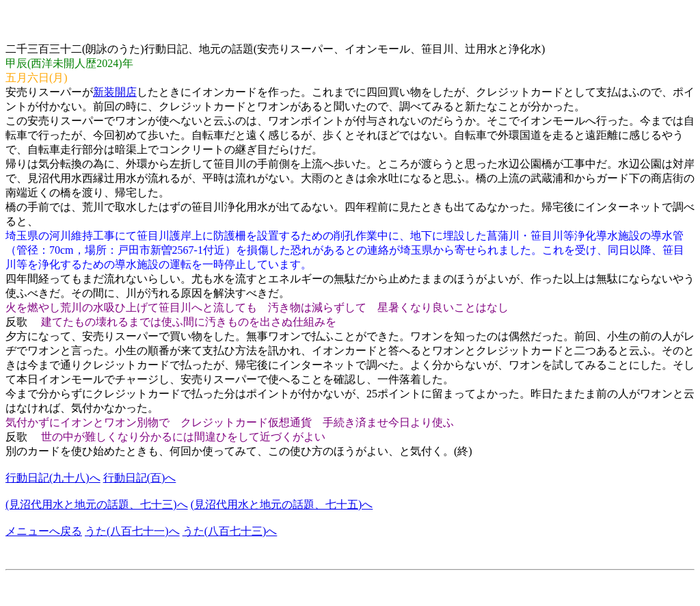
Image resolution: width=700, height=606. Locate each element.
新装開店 (115, 92)
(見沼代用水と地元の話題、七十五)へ (282, 504)
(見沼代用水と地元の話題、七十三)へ (97, 504)
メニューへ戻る (44, 531)
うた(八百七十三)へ (230, 531)
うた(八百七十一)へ (132, 531)
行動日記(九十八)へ (53, 478)
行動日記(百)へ (140, 478)
